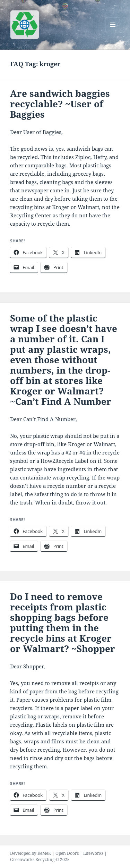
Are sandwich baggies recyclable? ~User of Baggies (60, 104)
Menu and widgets (113, 32)
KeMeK (44, 853)
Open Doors (67, 853)
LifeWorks (93, 853)
